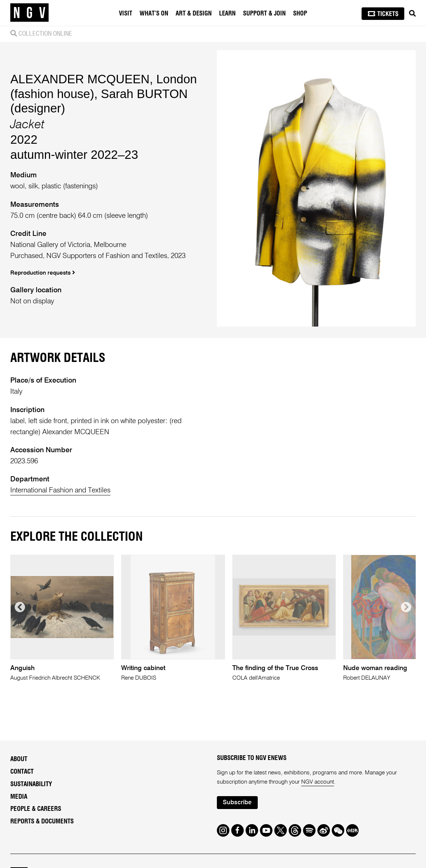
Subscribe (237, 803)
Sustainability (31, 784)
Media (19, 797)
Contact (22, 772)
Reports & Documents (42, 821)
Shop (300, 14)
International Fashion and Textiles (60, 490)
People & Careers (36, 809)
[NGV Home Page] (29, 13)
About (19, 759)
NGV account (318, 782)
